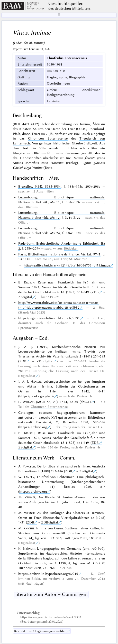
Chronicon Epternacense (48, 138)
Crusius (56, 538)
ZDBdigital (45, 361)
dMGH (86, 402)
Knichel (29, 528)
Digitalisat (27, 376)
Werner (29, 513)
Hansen (42, 347)
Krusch (29, 282)
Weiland (29, 402)
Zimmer (30, 497)
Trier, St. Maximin (74, 259)
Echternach (76, 148)
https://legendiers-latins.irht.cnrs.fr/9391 (49, 318)
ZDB (95, 292)
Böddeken (71, 248)
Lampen (29, 477)
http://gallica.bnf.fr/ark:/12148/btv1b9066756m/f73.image (67, 265)
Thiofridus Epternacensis (67, 58)
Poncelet (29, 466)
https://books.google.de (37, 396)
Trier (71, 129)
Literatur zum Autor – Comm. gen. (51, 594)
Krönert (29, 548)
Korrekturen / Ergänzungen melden (40, 631)
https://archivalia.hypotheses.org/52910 (48, 574)
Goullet (99, 563)
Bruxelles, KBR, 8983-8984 (39, 186)
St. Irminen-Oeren (47, 129)
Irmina (85, 124)
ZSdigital (25, 297)
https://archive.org (33, 427)
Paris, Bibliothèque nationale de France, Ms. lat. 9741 (59, 254)
